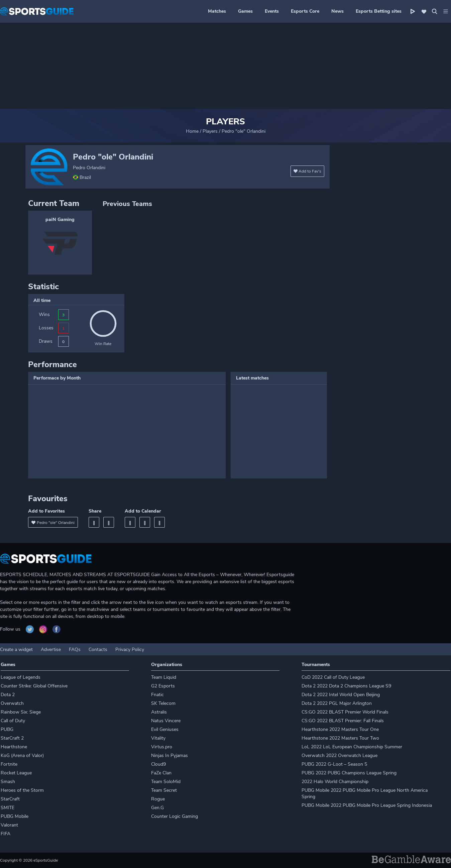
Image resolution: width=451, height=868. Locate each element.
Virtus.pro (162, 747)
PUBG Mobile (15, 816)
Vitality (158, 738)
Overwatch (12, 703)
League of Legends (21, 677)
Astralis (159, 712)
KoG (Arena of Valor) (22, 755)
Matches (217, 11)
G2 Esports (163, 686)
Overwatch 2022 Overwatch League (340, 755)
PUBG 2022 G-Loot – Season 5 (334, 764)
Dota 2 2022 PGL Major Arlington (337, 703)
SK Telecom (163, 703)
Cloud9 (158, 764)
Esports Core (305, 11)
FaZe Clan (161, 773)
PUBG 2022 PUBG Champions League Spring (349, 773)
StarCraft (10, 799)
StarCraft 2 (12, 738)
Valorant (9, 825)
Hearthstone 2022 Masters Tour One (340, 729)
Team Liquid (164, 677)
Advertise (51, 649)
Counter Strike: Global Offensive (34, 686)
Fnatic (157, 695)
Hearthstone (14, 747)
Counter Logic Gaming (175, 816)
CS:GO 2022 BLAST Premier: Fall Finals (343, 721)
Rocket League (16, 773)
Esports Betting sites (379, 11)
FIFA (6, 834)
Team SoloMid (166, 782)
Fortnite (9, 764)
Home (192, 131)
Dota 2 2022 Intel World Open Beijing (341, 695)
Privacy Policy (130, 649)
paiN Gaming (60, 220)
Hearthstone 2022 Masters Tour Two (340, 738)
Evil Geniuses (165, 729)
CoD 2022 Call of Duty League (333, 677)
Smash (8, 782)
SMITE (8, 808)
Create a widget (16, 649)
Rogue (158, 799)
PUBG (7, 729)
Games (245, 11)
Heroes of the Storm (22, 790)
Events (272, 11)
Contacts (98, 649)
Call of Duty (13, 721)
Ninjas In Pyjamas (170, 755)
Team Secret (164, 790)
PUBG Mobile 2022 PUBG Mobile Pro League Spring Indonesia (367, 805)
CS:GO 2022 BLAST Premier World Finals (345, 712)
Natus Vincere (166, 721)
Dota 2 (8, 695)
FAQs (75, 649)
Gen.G (157, 808)
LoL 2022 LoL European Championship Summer (352, 747)
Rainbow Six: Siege (21, 712)
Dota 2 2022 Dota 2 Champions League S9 (346, 686)
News (337, 11)
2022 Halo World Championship (335, 782)
